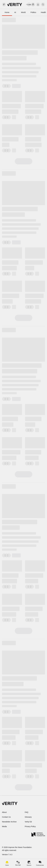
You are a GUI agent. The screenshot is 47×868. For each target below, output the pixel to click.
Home (7, 12)
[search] (43, 4)
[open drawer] (4, 4)
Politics (33, 12)
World (23, 12)
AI (15, 12)
